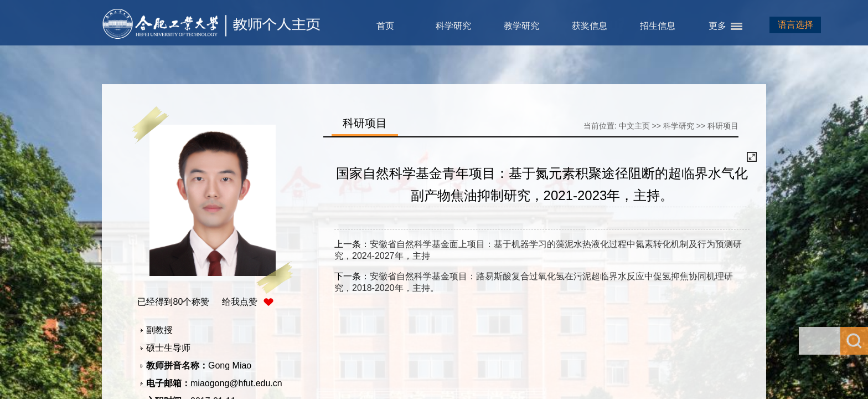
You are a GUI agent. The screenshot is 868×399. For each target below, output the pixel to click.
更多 (717, 26)
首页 (385, 26)
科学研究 (453, 26)
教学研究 (521, 26)
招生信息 (658, 26)
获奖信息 (590, 26)
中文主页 (634, 126)
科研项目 (723, 126)
